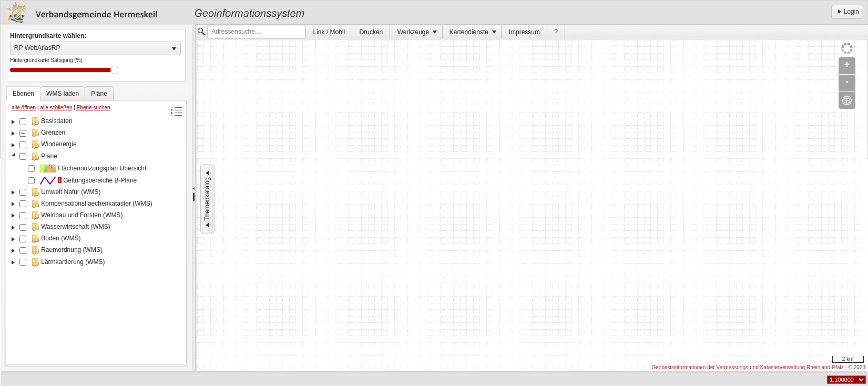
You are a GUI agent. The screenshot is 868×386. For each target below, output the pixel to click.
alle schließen (56, 108)
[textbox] (257, 32)
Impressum (524, 32)
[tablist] (96, 226)
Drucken (371, 32)
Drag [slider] (114, 70)
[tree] (96, 239)
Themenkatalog (207, 199)
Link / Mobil (329, 32)
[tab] (23, 94)
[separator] (194, 198)
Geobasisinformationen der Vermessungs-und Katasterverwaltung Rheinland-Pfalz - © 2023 (759, 367)
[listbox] (95, 48)
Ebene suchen (94, 108)
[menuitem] (329, 32)
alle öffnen (24, 108)
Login (847, 12)
